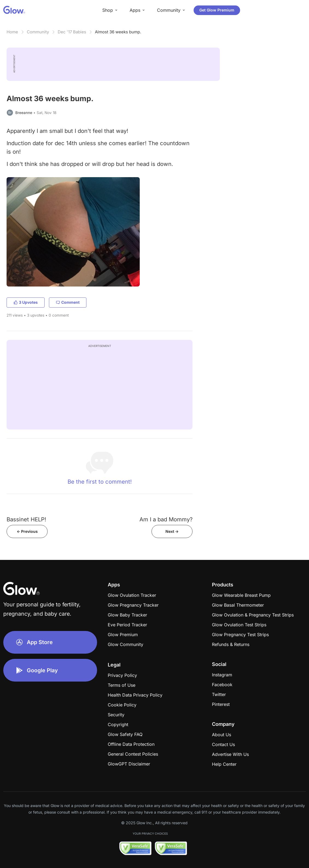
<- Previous (27, 531)
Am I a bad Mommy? (166, 519)
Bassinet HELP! (26, 519)
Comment (68, 302)
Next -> (172, 531)
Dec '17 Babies (72, 32)
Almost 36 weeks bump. (118, 32)
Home (12, 32)
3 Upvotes (26, 302)
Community (38, 32)
